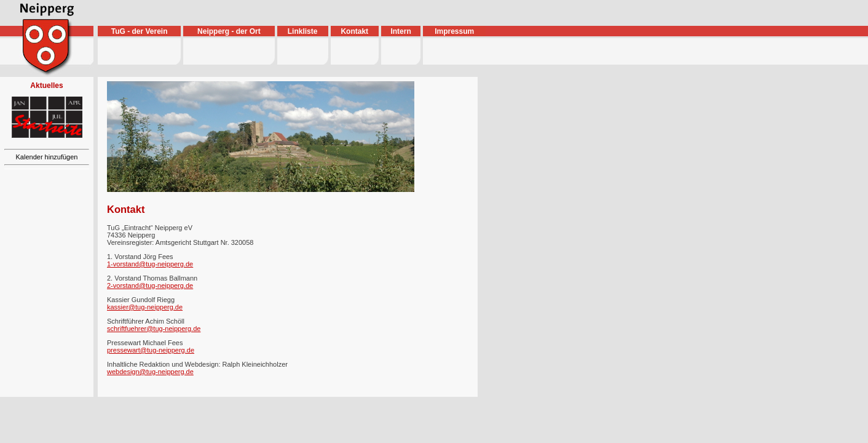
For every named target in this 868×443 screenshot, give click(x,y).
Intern (400, 31)
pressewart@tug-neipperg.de (151, 350)
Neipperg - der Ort (229, 31)
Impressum (454, 31)
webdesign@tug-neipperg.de (150, 372)
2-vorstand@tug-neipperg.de (150, 285)
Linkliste (303, 31)
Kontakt (354, 31)
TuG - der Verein (140, 31)
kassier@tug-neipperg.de (145, 307)
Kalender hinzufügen (47, 157)
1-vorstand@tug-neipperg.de (150, 264)
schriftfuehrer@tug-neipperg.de (154, 329)
